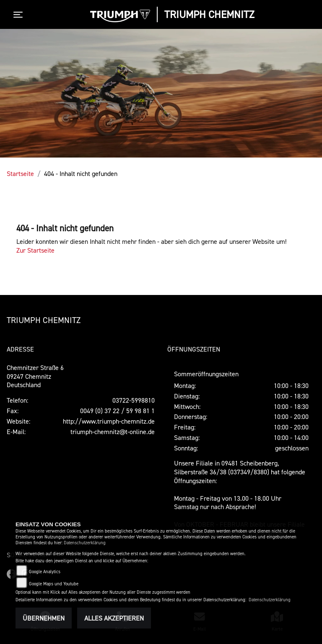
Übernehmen (44, 618)
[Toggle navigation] (20, 15)
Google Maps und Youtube (54, 584)
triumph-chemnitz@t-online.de (113, 432)
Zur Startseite (35, 250)
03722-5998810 (134, 400)
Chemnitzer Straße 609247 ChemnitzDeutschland (35, 376)
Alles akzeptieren (114, 618)
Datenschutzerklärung (85, 543)
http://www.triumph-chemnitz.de (109, 421)
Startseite (20, 173)
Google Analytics (45, 572)
